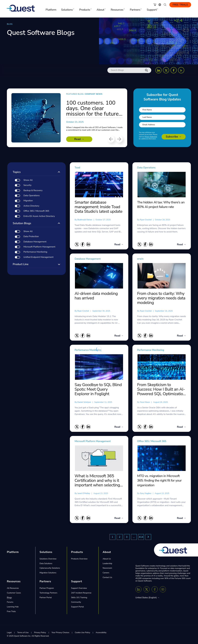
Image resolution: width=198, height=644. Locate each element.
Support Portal (77, 608)
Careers (106, 574)
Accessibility (101, 633)
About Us (107, 559)
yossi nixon (145, 402)
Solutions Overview (48, 559)
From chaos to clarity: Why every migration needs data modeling (161, 298)
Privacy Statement (151, 137)
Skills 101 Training (79, 598)
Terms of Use (23, 633)
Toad (78, 168)
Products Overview (79, 559)
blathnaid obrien (85, 220)
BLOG (10, 24)
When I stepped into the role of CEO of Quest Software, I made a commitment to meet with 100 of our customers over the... (94, 130)
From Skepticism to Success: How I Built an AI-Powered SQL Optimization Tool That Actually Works (161, 390)
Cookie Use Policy (82, 633)
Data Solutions (46, 564)
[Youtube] (163, 590)
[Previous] (111, 139)
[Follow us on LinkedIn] (158, 70)
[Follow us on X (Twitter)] (166, 70)
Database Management (89, 259)
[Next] (119, 139)
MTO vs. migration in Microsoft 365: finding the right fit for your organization (159, 481)
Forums (10, 603)
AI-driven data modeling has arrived (96, 296)
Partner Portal (46, 598)
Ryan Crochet (146, 220)
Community (76, 603)
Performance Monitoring (90, 350)
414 (141, 538)
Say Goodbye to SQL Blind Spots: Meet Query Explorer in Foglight (98, 390)
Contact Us (107, 578)
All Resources (13, 589)
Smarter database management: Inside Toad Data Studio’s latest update (99, 207)
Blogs (9, 598)
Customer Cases (14, 594)
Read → (79, 139)
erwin (141, 259)
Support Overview (79, 589)
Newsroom (107, 569)
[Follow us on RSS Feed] (181, 70)
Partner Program (47, 589)
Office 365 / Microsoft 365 (153, 442)
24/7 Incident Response (81, 594)
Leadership (107, 564)
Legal (9, 633)
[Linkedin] (138, 590)
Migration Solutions (48, 574)
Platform (51, 10)
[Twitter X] (147, 590)
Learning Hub (13, 608)
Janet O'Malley (84, 494)
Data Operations (147, 168)
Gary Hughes (146, 494)
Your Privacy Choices (60, 633)
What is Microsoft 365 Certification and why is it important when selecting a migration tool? (99, 481)
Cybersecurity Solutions (50, 569)
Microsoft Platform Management (95, 442)
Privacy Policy (40, 633)
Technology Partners (48, 594)
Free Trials (180, 5)
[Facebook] (155, 590)
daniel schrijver (84, 402)
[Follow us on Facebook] (174, 70)
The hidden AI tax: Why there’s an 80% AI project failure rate (161, 205)
